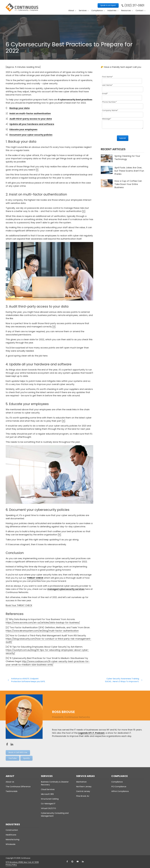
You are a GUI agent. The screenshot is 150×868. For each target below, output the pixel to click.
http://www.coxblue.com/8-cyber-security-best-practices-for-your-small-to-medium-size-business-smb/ (48, 663)
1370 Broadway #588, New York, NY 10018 (22, 862)
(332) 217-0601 (134, 5)
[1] (37, 170)
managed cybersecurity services (66, 589)
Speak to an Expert (108, 5)
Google (72, 861)
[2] (84, 211)
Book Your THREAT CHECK (19, 605)
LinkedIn (83, 861)
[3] (54, 327)
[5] (59, 535)
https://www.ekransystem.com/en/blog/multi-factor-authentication (42, 631)
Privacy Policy (11, 865)
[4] (64, 421)
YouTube (78, 861)
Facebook (67, 861)
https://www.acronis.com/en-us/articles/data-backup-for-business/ (43, 622)
